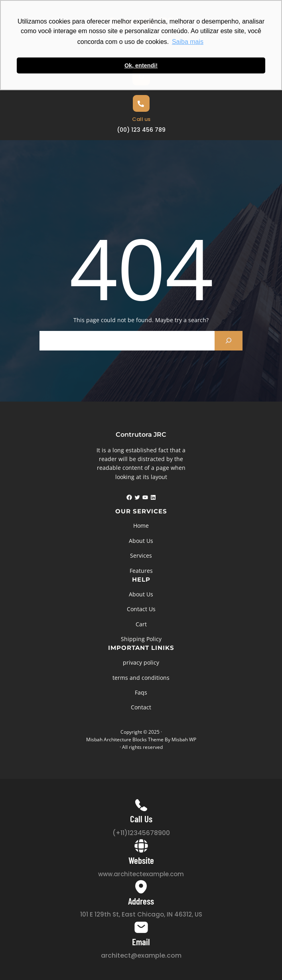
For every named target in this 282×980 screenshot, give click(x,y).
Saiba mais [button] (188, 42)
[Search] (229, 341)
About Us (141, 541)
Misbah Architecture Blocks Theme (125, 739)
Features (141, 571)
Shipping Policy (141, 639)
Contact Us (141, 609)
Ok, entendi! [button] (141, 65)
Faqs (141, 692)
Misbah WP (184, 739)
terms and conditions (141, 678)
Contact (141, 707)
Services (141, 555)
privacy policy (141, 662)
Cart (141, 624)
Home (141, 526)
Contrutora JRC (141, 435)
